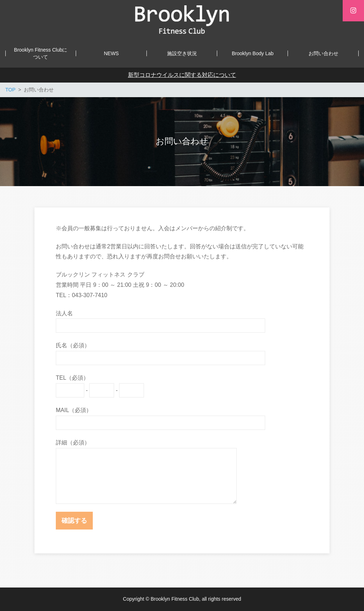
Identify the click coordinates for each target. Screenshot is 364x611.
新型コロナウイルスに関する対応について (182, 75)
